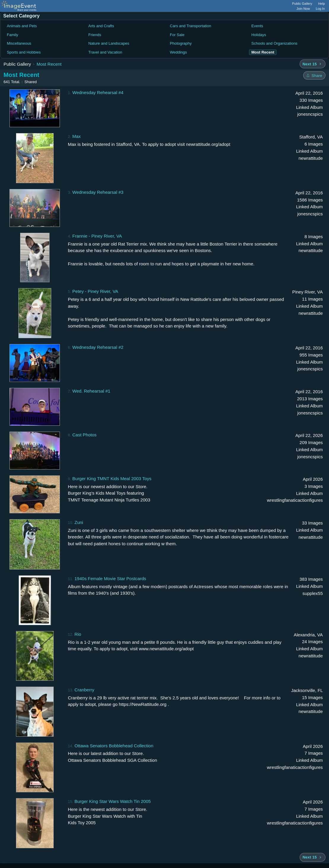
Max (76, 136)
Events (257, 26)
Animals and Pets (22, 26)
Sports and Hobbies (24, 52)
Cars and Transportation (190, 26)
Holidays (259, 35)
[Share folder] (314, 75)
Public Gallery (302, 4)
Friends (95, 35)
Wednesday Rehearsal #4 (98, 92)
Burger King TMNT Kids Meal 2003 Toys (112, 479)
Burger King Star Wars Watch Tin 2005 (112, 801)
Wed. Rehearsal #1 (91, 391)
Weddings (178, 52)
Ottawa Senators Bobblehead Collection (114, 746)
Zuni (79, 522)
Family (12, 35)
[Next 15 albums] (313, 64)
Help (321, 4)
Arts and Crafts (101, 26)
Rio (78, 634)
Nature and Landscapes (109, 43)
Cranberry (84, 690)
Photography (181, 43)
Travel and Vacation (105, 52)
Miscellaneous (19, 43)
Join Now (303, 9)
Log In (320, 9)
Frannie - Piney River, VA (97, 236)
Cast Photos (84, 435)
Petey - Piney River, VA (95, 291)
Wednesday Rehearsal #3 (98, 192)
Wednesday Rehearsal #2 (98, 347)
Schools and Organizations (274, 43)
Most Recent (49, 64)
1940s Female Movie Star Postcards (110, 579)
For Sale (177, 35)
